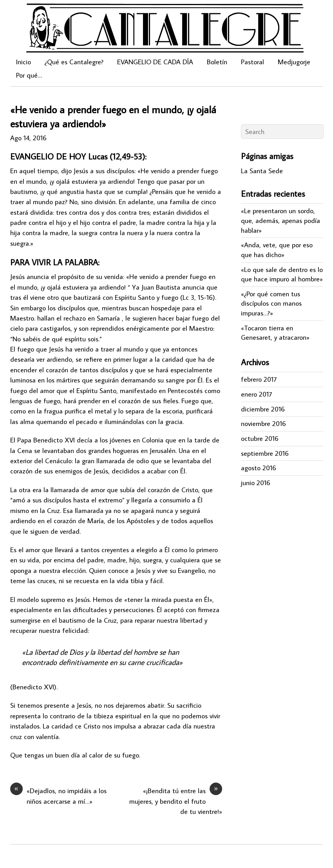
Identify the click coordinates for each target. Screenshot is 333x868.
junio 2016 (256, 483)
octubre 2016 (260, 438)
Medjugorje (294, 62)
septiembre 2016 (265, 453)
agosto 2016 (259, 468)
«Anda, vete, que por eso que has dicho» (277, 250)
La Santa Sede (262, 171)
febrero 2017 (259, 379)
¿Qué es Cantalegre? (74, 62)
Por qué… (29, 75)
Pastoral (252, 62)
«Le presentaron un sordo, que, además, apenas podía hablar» (281, 220)
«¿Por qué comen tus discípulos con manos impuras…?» (271, 303)
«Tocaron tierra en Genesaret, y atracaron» (275, 333)
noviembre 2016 (263, 423)
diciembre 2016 (263, 409)
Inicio (24, 62)
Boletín (217, 62)
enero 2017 (256, 394)
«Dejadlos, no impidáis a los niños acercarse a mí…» (58, 796)
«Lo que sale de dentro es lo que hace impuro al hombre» (282, 274)
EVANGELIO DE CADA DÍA (155, 62)
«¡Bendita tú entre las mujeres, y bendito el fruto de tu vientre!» (176, 801)
